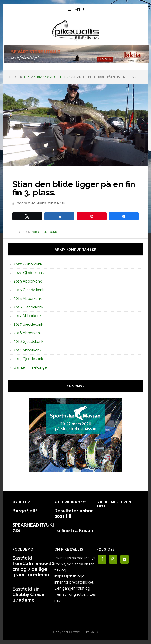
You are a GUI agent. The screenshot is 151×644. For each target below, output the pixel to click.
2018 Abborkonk (28, 299)
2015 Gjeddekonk (28, 359)
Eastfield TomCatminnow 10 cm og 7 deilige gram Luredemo (33, 566)
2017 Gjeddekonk (28, 324)
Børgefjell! (25, 511)
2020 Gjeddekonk (29, 273)
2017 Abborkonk (27, 316)
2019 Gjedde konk (44, 232)
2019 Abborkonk (28, 281)
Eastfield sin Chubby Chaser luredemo (29, 594)
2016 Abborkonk (28, 333)
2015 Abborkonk (27, 350)
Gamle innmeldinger (31, 367)
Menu (79, 10)
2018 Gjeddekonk (28, 307)
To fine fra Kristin (74, 531)
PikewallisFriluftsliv (75, 31)
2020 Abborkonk (28, 264)
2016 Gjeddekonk (28, 342)
